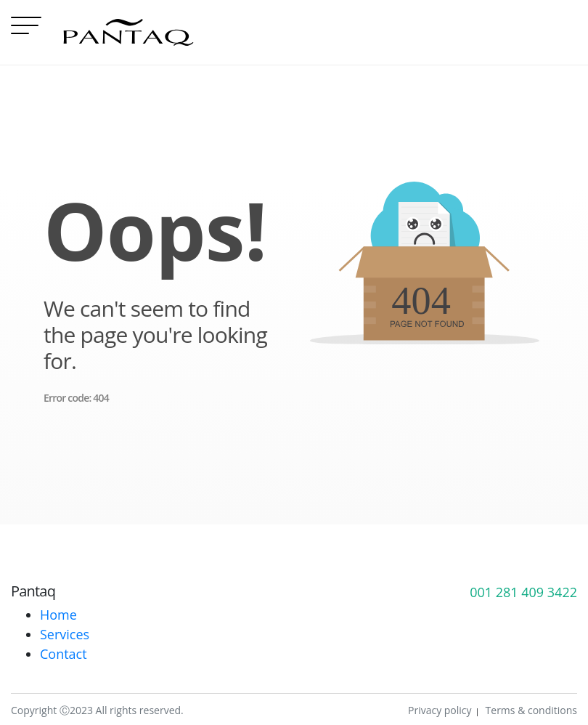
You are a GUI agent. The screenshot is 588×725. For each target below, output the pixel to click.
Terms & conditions (531, 710)
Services (65, 634)
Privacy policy (440, 710)
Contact (64, 654)
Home (58, 615)
